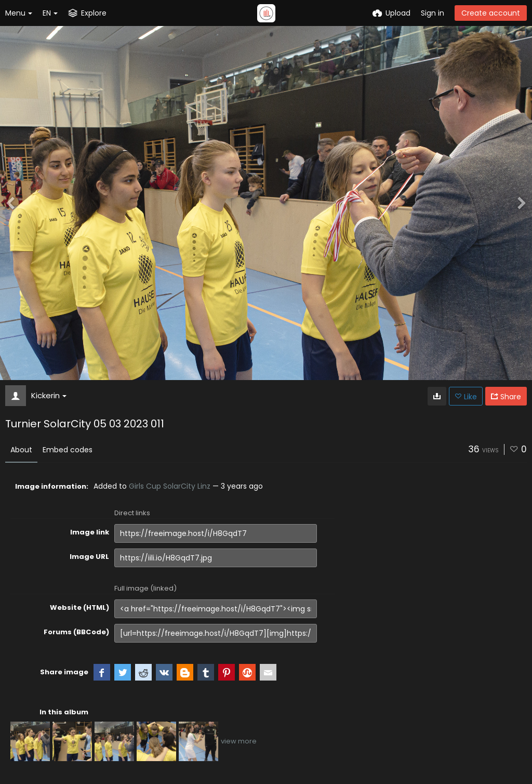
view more (239, 741)
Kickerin (49, 395)
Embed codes (68, 450)
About (21, 450)
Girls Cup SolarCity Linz (170, 486)
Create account (491, 13)
